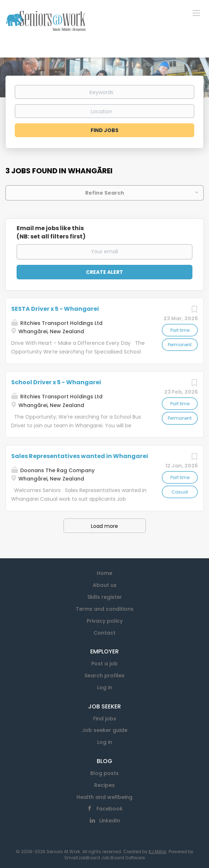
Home (104, 573)
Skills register (105, 597)
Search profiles (104, 676)
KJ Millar (158, 852)
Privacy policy (105, 621)
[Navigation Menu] (196, 13)
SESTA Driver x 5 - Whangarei (55, 309)
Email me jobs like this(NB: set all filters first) (51, 232)
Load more (104, 526)
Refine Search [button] (105, 193)
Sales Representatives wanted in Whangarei (80, 456)
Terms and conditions (105, 609)
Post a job (104, 664)
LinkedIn (110, 821)
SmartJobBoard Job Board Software (104, 858)
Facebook (110, 809)
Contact (104, 633)
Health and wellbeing (104, 797)
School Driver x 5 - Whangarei (56, 382)
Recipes (104, 785)
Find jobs (105, 719)
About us (105, 585)
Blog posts (104, 773)
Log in (105, 687)
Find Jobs (104, 130)
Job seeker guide (105, 730)
